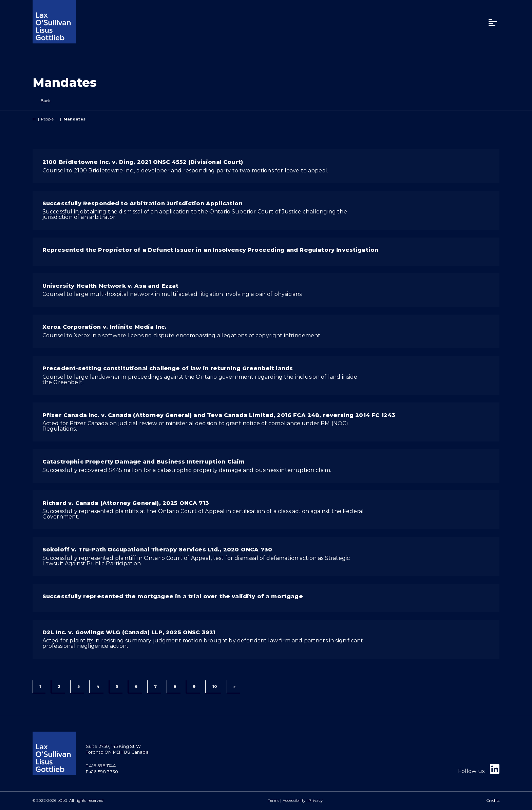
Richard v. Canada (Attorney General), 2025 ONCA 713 (126, 503)
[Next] (233, 687)
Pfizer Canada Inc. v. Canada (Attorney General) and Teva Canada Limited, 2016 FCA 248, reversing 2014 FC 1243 (219, 415)
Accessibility (294, 800)
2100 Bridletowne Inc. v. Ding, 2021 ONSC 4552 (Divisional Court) (143, 162)
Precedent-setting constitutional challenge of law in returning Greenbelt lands (168, 368)
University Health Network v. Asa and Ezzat (111, 286)
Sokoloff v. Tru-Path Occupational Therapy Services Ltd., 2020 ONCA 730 (157, 550)
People (47, 119)
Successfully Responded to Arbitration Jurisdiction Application (142, 203)
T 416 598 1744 (101, 766)
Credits (493, 800)
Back (42, 101)
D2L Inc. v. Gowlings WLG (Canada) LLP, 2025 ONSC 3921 (129, 632)
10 (215, 686)
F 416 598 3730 (102, 772)
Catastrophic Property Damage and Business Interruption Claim (144, 462)
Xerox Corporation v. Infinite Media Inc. (104, 327)
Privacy (316, 800)
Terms (273, 800)
